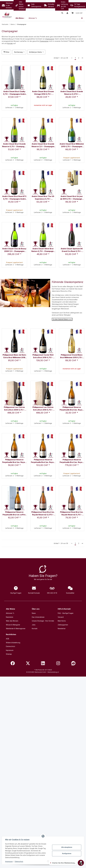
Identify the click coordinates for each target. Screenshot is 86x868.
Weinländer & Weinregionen (16, 629)
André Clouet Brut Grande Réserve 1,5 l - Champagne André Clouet (43, 145)
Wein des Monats (12, 621)
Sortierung (18, 52)
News (34, 613)
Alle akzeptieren (67, 847)
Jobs (34, 625)
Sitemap (9, 654)
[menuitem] (21, 18)
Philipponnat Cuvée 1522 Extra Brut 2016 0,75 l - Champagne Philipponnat (43, 356)
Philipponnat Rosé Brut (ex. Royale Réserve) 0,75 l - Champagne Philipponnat (72, 514)
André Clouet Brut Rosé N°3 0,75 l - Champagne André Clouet (14, 198)
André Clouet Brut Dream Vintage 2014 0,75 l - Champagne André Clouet (43, 93)
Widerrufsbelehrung (13, 643)
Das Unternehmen (38, 617)
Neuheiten (10, 617)
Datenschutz (19, 862)
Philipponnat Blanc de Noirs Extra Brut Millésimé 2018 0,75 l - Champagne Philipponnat (14, 356)
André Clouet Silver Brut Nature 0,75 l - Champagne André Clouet (43, 250)
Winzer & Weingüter (13, 625)
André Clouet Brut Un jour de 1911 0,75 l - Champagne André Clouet (72, 198)
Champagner (50, 39)
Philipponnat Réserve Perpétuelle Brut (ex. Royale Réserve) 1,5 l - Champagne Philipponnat (43, 461)
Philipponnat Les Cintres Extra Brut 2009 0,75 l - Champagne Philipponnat (14, 409)
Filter (6, 52)
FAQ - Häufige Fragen (66, 613)
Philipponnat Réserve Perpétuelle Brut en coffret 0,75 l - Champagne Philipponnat (14, 514)
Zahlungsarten (63, 625)
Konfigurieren (67, 854)
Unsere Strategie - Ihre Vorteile (43, 621)
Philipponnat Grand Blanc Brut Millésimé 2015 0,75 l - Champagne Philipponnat (72, 356)
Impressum (9, 862)
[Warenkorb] (77, 13)
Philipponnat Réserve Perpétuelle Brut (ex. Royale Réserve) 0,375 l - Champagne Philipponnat (72, 409)
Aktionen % (10, 613)
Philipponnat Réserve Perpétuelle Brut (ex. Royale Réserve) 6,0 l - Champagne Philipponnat (72, 461)
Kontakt (10, 43)
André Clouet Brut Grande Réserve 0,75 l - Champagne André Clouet (14, 145)
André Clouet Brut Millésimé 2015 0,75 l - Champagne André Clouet (72, 145)
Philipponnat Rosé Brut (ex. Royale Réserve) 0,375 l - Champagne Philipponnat (43, 514)
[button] (62, 13)
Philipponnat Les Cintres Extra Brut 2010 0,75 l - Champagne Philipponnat (43, 409)
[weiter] (82, 58)
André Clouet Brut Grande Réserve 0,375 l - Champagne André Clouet (72, 93)
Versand (61, 617)
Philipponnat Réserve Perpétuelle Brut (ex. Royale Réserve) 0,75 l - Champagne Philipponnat (14, 461)
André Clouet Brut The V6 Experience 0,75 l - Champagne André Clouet (43, 198)
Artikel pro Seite (35, 52)
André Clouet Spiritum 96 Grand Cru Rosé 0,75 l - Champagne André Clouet (72, 250)
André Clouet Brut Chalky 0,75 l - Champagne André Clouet (14, 93)
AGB (7, 639)
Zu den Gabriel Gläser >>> (62, 319)
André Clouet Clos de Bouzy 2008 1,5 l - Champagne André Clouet (14, 250)
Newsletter (62, 629)
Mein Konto (62, 621)
